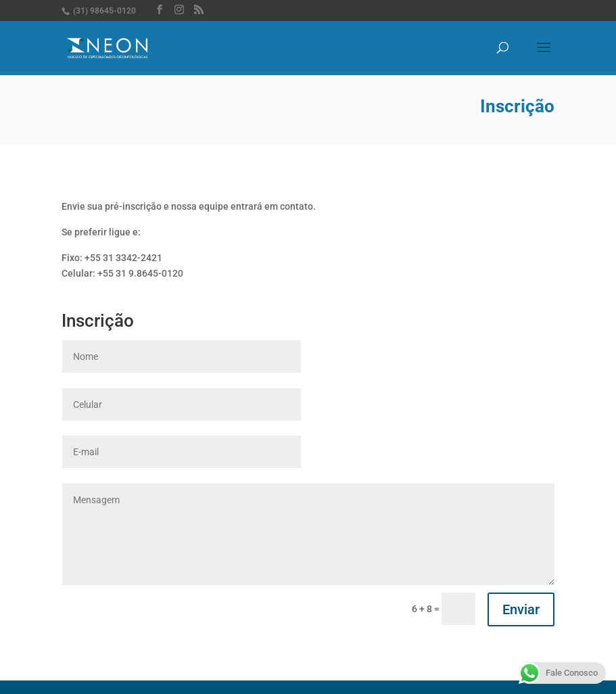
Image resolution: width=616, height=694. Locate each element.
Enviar (521, 609)
